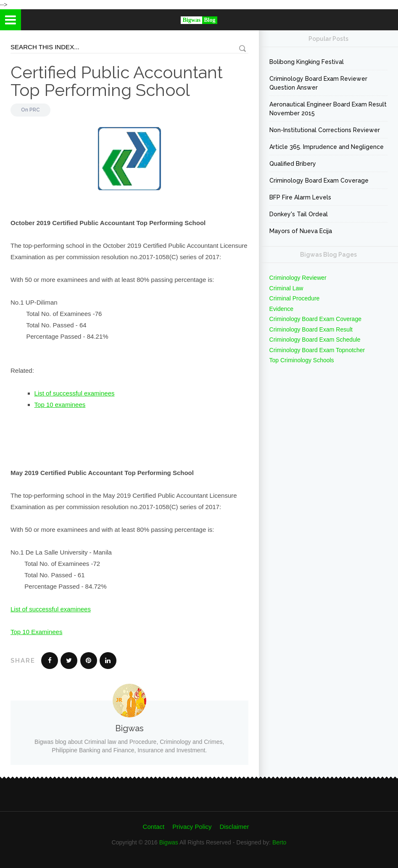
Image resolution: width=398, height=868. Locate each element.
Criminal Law (286, 288)
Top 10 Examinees (36, 632)
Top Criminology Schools (302, 360)
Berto (279, 842)
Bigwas (169, 842)
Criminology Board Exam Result (311, 329)
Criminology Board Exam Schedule (315, 340)
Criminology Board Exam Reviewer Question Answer (318, 83)
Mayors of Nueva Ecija (301, 231)
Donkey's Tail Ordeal (299, 214)
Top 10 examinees (60, 405)
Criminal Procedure (295, 298)
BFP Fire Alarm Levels (300, 197)
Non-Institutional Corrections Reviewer (325, 130)
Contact (154, 827)
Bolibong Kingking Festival (307, 62)
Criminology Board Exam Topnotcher (317, 350)
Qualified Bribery (293, 164)
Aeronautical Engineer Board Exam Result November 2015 (328, 109)
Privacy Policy (192, 827)
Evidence (282, 309)
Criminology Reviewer (298, 278)
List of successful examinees (75, 393)
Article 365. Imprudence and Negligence (327, 147)
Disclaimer (234, 827)
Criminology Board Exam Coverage (319, 181)
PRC (35, 110)
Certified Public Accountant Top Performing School (117, 81)
